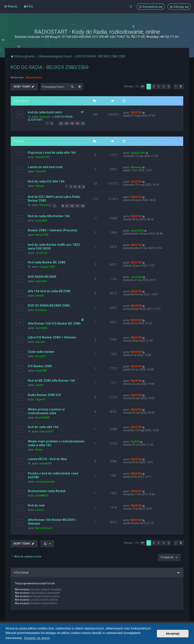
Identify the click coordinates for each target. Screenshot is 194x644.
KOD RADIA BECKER (42, 277)
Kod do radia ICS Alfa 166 (46, 181)
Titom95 (41, 171)
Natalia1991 (43, 157)
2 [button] (154, 86)
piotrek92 (41, 221)
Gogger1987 (47, 267)
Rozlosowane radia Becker (47, 491)
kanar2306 (42, 235)
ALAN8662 (42, 495)
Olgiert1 (40, 399)
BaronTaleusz (44, 528)
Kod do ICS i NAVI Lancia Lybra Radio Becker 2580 (54, 199)
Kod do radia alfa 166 (43, 427)
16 (77, 123)
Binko (39, 450)
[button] (142, 87)
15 (72, 123)
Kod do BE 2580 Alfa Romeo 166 (51, 380)
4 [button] (164, 86)
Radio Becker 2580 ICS (44, 395)
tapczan (40, 342)
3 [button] (159, 86)
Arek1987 (41, 371)
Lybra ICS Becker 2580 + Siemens (52, 337)
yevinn (39, 385)
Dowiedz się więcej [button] (37, 638)
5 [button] (169, 86)
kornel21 (41, 356)
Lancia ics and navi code (45, 167)
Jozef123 (41, 253)
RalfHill (135, 442)
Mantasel (136, 167)
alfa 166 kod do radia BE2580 (49, 291)
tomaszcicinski (45, 482)
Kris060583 (43, 418)
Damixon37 (46, 431)
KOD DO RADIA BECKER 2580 (49, 305)
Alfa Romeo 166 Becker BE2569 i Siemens (52, 522)
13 (61, 123)
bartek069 (46, 463)
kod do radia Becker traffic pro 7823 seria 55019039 (54, 246)
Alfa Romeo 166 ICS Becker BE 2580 (54, 323)
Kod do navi (36, 505)
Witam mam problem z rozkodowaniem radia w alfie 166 (56, 443)
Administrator (34, 77)
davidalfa (41, 281)
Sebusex (45, 117)
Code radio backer (41, 352)
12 (83, 206)
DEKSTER (136, 113)
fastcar (40, 186)
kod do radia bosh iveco (45, 112)
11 (77, 206)
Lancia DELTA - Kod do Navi (47, 459)
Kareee (44, 205)
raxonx (40, 510)
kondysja (41, 310)
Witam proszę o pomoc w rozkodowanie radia (46, 411)
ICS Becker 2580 (40, 366)
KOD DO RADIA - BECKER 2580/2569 (49, 67)
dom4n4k (41, 328)
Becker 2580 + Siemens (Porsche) (52, 230)
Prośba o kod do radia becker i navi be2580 (53, 475)
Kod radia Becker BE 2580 (47, 262)
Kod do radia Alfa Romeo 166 (49, 216)
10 (72, 206)
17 (83, 123)
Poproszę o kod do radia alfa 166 (52, 153)
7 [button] (176, 86)
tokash (40, 296)
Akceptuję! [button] (173, 634)
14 (66, 123)
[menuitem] (28, 6)
